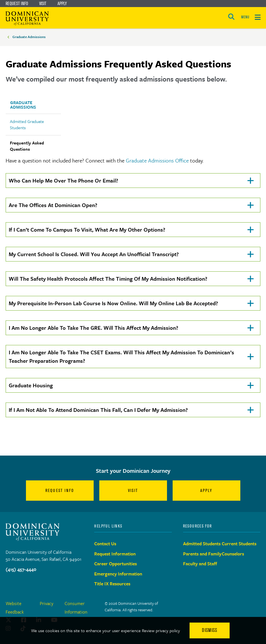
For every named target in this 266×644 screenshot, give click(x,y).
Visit (43, 3)
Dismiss (210, 630)
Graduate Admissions (29, 37)
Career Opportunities (116, 564)
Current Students (239, 544)
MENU (245, 17)
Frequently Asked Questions (27, 146)
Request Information (115, 554)
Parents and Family (202, 554)
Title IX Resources (112, 584)
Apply (62, 3)
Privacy (47, 603)
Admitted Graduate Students (27, 124)
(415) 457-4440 (21, 569)
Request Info (17, 3)
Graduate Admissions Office (157, 160)
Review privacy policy (161, 630)
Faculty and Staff (200, 564)
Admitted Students (202, 544)
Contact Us (105, 544)
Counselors (233, 554)
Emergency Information (118, 574)
